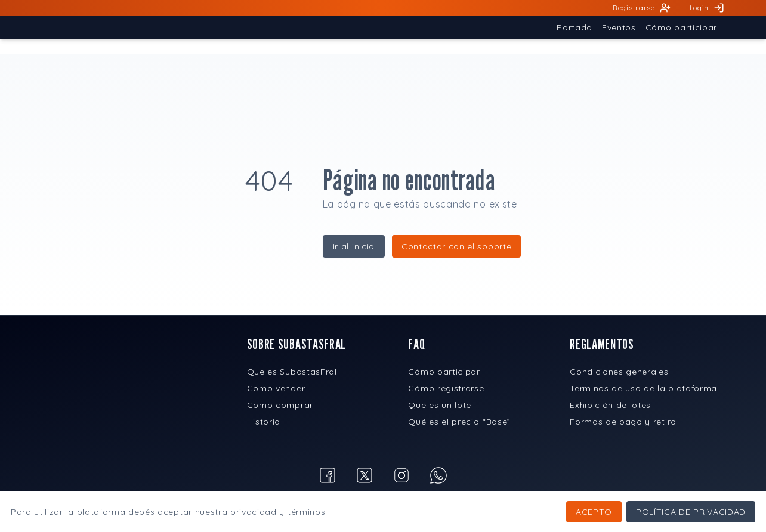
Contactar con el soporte (456, 246)
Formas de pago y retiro (623, 422)
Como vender (276, 388)
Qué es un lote (440, 405)
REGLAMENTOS (602, 344)
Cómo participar (444, 372)
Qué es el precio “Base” (459, 422)
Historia (264, 422)
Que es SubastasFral (292, 372)
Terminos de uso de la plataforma (643, 388)
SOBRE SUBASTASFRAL (296, 344)
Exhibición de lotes (610, 405)
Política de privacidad (691, 512)
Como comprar (280, 405)
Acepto (594, 512)
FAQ (416, 344)
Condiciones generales (619, 372)
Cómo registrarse (446, 388)
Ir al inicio (354, 246)
